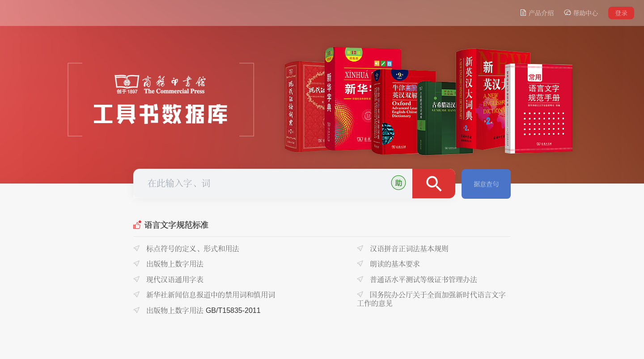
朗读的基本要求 (388, 264)
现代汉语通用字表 (168, 280)
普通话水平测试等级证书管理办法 (417, 280)
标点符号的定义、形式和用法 (186, 249)
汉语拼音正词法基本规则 (403, 249)
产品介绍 (537, 13)
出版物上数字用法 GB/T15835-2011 (197, 310)
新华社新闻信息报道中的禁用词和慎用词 (204, 295)
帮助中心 (581, 13)
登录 (621, 13)
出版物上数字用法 (168, 264)
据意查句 (486, 184)
